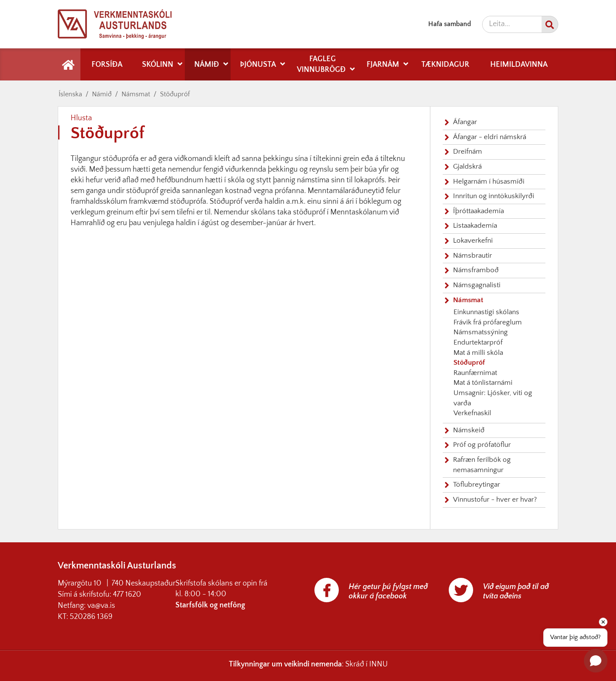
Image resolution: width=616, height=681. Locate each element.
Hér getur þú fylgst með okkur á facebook (388, 592)
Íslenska (70, 94)
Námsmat (136, 94)
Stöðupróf (175, 94)
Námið (102, 94)
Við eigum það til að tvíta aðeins (516, 592)
